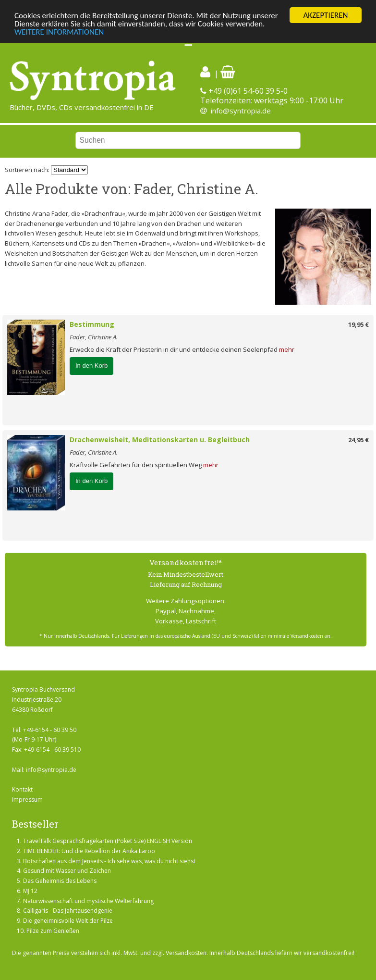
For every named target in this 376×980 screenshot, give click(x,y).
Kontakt (22, 789)
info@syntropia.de (241, 111)
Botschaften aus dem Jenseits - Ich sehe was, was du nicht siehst (109, 861)
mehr (287, 349)
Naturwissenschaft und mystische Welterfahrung (88, 901)
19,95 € (358, 324)
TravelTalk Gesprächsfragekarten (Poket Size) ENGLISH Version (108, 841)
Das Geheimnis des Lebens (60, 881)
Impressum (27, 800)
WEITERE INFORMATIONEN (59, 32)
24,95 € (358, 440)
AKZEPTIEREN (325, 15)
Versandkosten (186, 953)
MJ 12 (30, 891)
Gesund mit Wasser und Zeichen (67, 871)
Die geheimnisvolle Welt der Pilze (68, 921)
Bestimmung (92, 324)
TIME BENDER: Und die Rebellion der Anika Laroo (89, 851)
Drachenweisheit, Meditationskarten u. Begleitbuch (160, 440)
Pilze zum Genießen (53, 931)
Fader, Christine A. (94, 337)
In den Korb (91, 366)
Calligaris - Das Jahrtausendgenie (68, 911)
